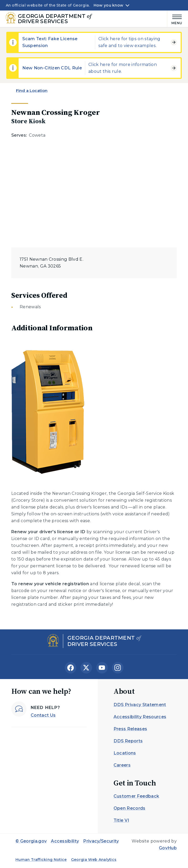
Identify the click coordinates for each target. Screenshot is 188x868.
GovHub (168, 848)
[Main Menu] (175, 19)
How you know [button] (108, 5)
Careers (122, 765)
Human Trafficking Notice (41, 860)
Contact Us (43, 715)
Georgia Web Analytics (94, 860)
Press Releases (130, 729)
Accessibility (65, 841)
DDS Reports (128, 741)
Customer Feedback (136, 796)
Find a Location (32, 91)
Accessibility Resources (140, 717)
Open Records (130, 808)
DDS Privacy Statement (140, 705)
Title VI (121, 820)
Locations (125, 753)
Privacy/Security (101, 841)
